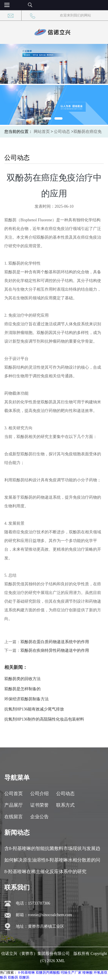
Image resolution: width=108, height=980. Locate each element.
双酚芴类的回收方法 (22, 679)
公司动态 (62, 132)
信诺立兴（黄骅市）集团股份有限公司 (35, 954)
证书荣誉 (39, 805)
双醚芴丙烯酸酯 (48, 972)
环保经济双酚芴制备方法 (26, 699)
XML (60, 961)
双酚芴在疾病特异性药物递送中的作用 (55, 650)
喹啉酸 (88, 972)
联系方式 (65, 805)
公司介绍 (39, 794)
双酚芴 (13, 977)
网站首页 (42, 132)
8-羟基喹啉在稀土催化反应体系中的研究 (45, 872)
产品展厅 (14, 805)
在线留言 (14, 817)
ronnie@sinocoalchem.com (50, 915)
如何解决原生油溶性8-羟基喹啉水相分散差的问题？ (52, 862)
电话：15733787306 (33, 903)
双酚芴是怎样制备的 (22, 689)
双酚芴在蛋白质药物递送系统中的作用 (55, 642)
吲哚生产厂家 (71, 972)
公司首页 (14, 794)
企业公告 (39, 817)
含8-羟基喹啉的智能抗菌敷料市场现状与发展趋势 (52, 850)
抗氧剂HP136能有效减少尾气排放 (34, 709)
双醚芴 (24, 977)
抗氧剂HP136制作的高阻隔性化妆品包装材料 (44, 719)
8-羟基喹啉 (26, 972)
